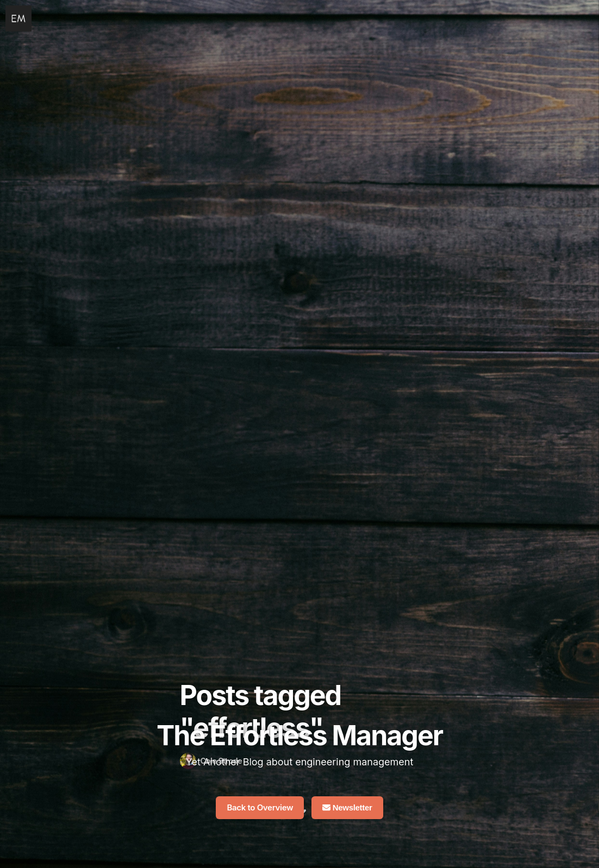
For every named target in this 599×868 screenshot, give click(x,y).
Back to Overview (260, 807)
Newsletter (347, 807)
